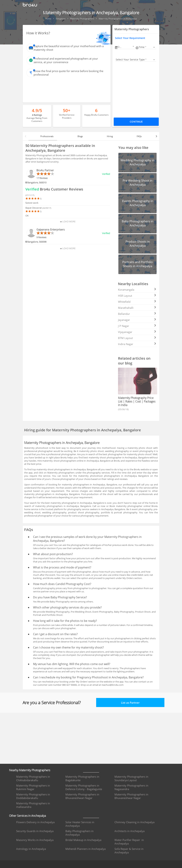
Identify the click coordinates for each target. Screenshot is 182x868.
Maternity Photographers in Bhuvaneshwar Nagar (131, 796)
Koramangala (137, 290)
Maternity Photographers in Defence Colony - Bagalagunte (84, 787)
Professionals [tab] (47, 136)
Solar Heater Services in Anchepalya (80, 824)
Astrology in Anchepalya (31, 849)
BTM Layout (137, 338)
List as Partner (130, 703)
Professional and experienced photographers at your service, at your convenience (66, 60)
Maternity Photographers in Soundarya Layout (131, 778)
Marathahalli (137, 308)
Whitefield (137, 302)
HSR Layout (137, 296)
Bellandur (137, 314)
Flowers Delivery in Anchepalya (35, 822)
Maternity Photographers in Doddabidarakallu (33, 796)
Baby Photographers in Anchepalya (79, 833)
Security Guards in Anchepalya (35, 831)
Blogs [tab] (80, 136)
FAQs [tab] (139, 136)
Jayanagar (137, 320)
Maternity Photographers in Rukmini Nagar (33, 787)
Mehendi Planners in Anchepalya (85, 849)
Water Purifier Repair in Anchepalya (129, 842)
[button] (126, 47)
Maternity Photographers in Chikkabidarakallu (33, 778)
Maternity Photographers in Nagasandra (131, 787)
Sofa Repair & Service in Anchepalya (129, 851)
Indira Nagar (137, 344)
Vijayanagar (137, 332)
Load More (68, 221)
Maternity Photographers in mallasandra (33, 805)
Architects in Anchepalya (129, 831)
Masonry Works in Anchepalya (35, 840)
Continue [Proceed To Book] (136, 122)
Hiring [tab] (110, 136)
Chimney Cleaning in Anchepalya (134, 822)
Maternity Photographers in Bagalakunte (82, 778)
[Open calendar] (133, 46)
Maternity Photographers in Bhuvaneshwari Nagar (82, 796)
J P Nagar (137, 326)
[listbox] (147, 47)
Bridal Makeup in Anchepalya (83, 840)
